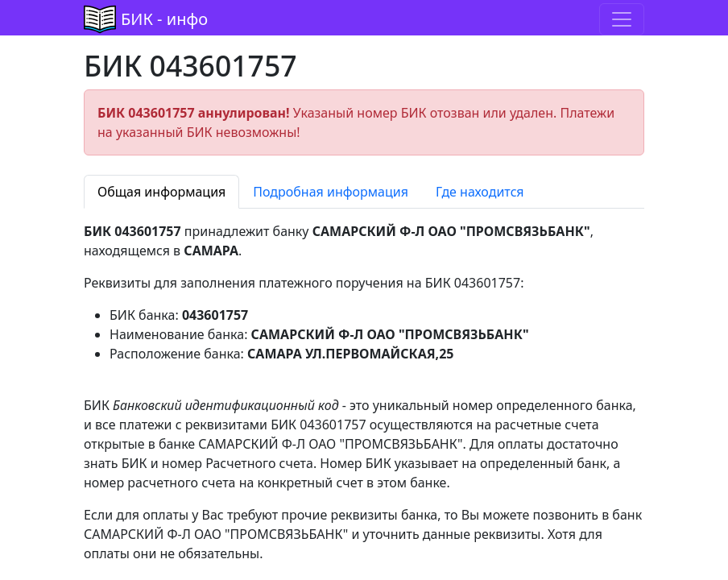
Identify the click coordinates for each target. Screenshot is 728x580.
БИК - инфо (164, 19)
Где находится (480, 192)
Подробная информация (331, 192)
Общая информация (161, 192)
